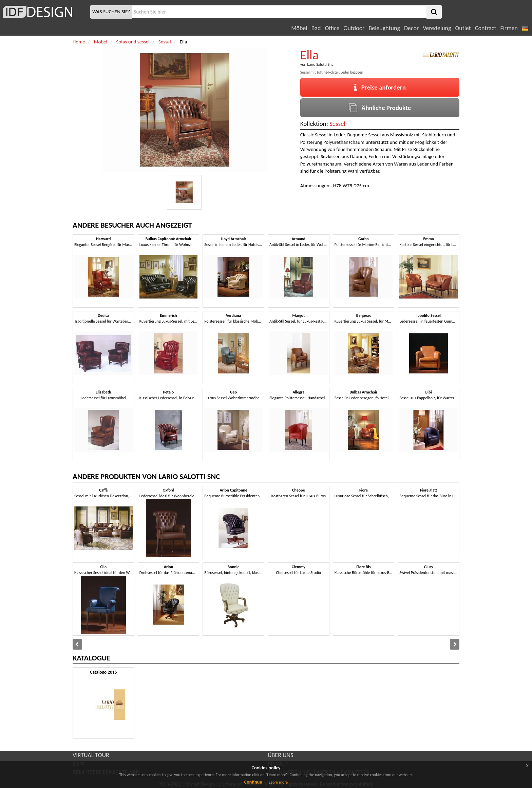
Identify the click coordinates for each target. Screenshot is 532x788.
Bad (316, 28)
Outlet (463, 28)
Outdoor (354, 28)
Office (332, 28)
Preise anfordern (380, 87)
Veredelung (437, 28)
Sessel (337, 124)
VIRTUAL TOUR (91, 755)
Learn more (278, 782)
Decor (411, 28)
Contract (486, 28)
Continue (253, 782)
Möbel (299, 28)
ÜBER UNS (280, 755)
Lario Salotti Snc (320, 64)
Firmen (509, 28)
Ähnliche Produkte (380, 108)
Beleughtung (384, 28)
